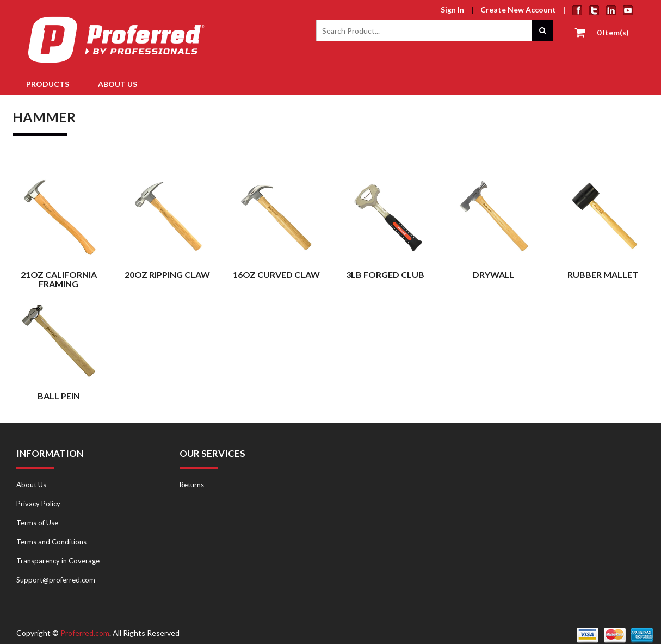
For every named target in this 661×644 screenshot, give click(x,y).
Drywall (494, 274)
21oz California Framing (59, 279)
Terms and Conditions (51, 542)
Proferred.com (85, 633)
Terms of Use (37, 523)
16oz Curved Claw (276, 274)
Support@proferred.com (56, 580)
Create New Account (518, 10)
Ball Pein (59, 396)
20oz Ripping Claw (167, 274)
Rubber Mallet (603, 274)
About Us (31, 485)
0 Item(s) (613, 32)
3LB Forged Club (385, 274)
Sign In (452, 10)
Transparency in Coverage (58, 561)
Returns (192, 485)
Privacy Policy (38, 504)
